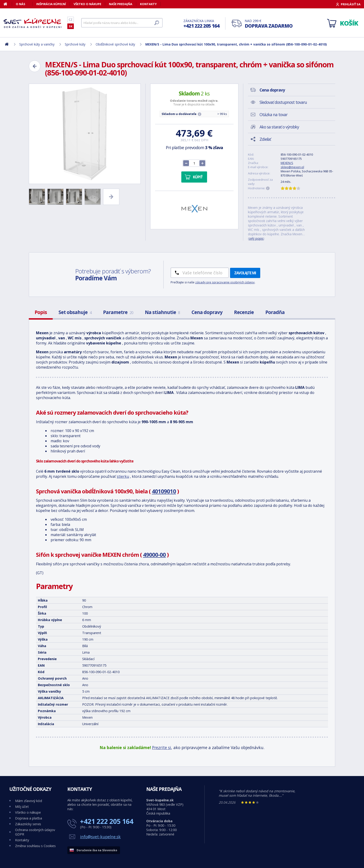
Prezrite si (162, 747)
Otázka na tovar (273, 115)
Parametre (118, 312)
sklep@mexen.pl (292, 167)
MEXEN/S (287, 163)
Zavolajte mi (245, 273)
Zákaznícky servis (28, 824)
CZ (71, 20)
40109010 (164, 491)
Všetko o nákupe (87, 4)
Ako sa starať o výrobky (279, 127)
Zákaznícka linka (201, 24)
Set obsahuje (75, 312)
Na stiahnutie (162, 312)
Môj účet (22, 807)
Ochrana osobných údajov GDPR (35, 832)
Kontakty (148, 4)
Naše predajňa (121, 4)
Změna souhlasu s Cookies (35, 846)
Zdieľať (265, 139)
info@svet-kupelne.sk (100, 837)
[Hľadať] (122, 23)
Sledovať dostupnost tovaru (283, 102)
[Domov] (8, 4)
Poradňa (275, 312)
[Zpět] (35, 66)
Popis (41, 312)
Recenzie (244, 312)
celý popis (256, 238)
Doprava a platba (29, 818)
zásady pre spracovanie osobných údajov (225, 282)
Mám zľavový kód (29, 801)
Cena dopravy (207, 312)
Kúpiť (198, 177)
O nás (21, 4)
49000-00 (154, 555)
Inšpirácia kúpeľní (51, 4)
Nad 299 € (269, 24)
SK (71, 26)
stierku (123, 476)
